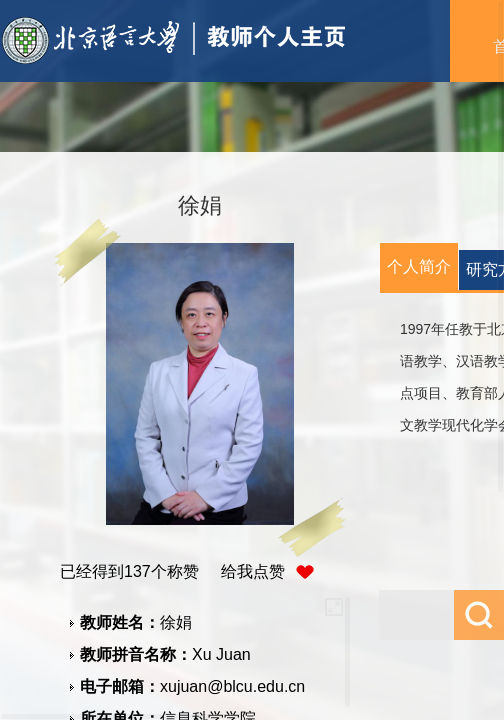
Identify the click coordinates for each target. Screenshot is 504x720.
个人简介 (419, 266)
